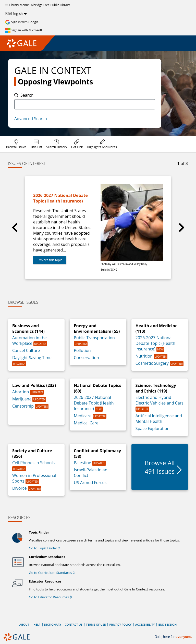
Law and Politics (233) (34, 385)
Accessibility (145, 624)
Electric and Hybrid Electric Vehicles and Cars (160, 400)
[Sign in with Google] (22, 22)
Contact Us (74, 624)
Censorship (23, 406)
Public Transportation (94, 338)
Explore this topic (50, 260)
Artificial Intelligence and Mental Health (159, 419)
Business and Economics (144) (28, 329)
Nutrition (145, 356)
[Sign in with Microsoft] (24, 30)
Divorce (20, 488)
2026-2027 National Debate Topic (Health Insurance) (155, 343)
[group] (98, 228)
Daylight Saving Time (32, 358)
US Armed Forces (90, 483)
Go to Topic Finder (45, 548)
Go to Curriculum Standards (52, 573)
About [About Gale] (24, 624)
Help (37, 624)
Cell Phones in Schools (33, 463)
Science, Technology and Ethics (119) (156, 388)
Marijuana (22, 399)
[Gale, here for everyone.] (174, 637)
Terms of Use (96, 624)
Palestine (83, 463)
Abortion (21, 392)
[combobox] (85, 104)
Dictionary (53, 624)
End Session (167, 624)
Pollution (82, 350)
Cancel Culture (26, 350)
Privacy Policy (120, 624)
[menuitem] (16, 144)
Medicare (83, 416)
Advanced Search (31, 119)
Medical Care (86, 423)
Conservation (86, 358)
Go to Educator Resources (51, 597)
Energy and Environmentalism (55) (97, 329)
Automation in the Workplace (29, 340)
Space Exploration (153, 428)
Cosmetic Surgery (153, 363)
